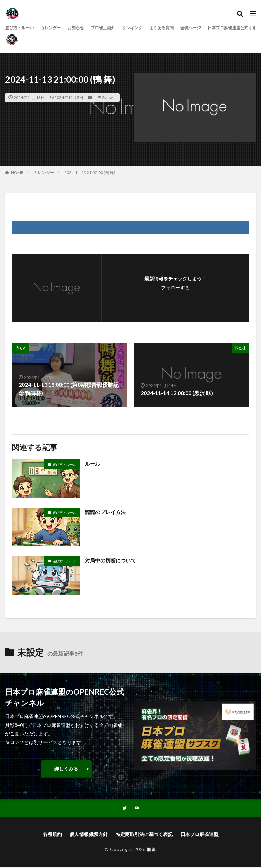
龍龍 (151, 850)
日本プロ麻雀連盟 (199, 835)
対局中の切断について (112, 560)
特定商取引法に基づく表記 (144, 835)
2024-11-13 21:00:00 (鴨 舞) (90, 173)
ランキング (149, 28)
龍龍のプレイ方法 (107, 512)
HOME (17, 173)
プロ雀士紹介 (116, 28)
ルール (93, 463)
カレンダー (57, 28)
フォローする (175, 288)
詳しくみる (66, 768)
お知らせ (85, 28)
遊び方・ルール (22, 28)
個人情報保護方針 (89, 835)
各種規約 (52, 835)
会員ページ (215, 28)
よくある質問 (182, 28)
